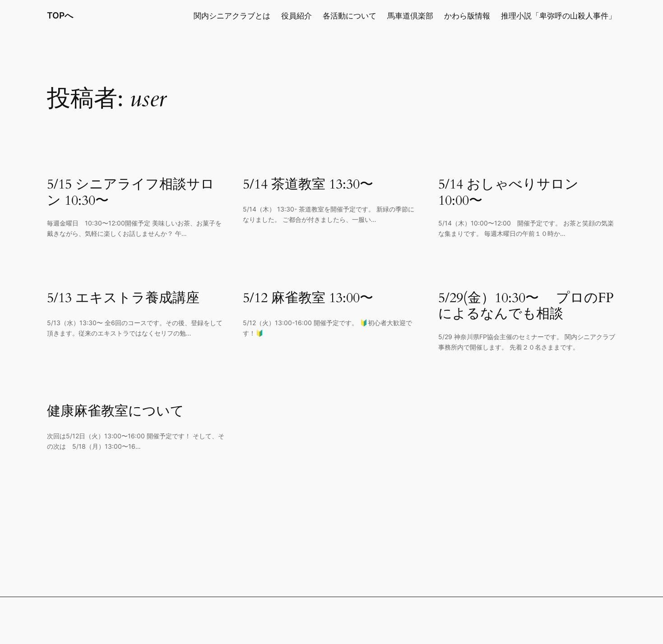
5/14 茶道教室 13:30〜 (308, 185)
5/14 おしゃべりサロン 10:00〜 (508, 193)
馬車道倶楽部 (410, 16)
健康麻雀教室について (116, 412)
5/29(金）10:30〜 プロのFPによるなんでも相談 (526, 306)
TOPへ (60, 15)
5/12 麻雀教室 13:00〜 (308, 299)
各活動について (350, 16)
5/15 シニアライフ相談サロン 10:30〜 (131, 193)
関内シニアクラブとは (232, 16)
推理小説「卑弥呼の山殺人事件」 (559, 16)
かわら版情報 (467, 16)
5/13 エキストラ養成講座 (123, 299)
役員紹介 (297, 16)
